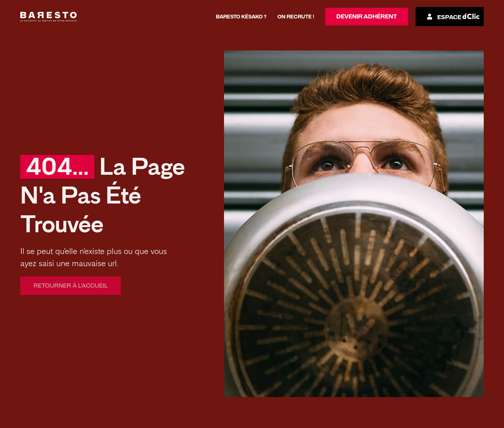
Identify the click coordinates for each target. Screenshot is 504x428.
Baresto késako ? (241, 17)
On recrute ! (296, 17)
